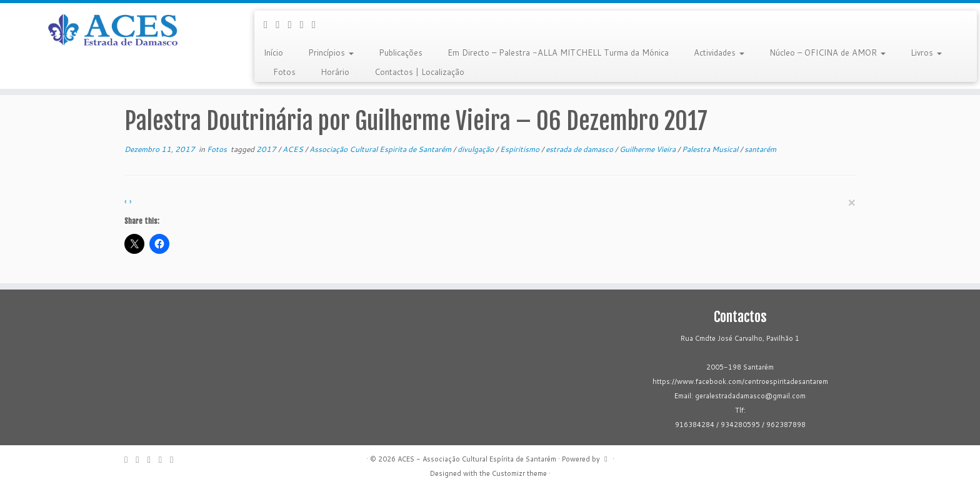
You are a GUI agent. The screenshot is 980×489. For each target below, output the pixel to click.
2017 (267, 149)
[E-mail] (270, 24)
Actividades (719, 53)
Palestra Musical (711, 149)
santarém (760, 149)
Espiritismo (521, 149)
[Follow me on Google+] (293, 24)
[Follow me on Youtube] (306, 24)
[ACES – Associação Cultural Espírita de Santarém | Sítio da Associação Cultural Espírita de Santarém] (113, 31)
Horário (335, 72)
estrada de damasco (580, 149)
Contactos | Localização (419, 72)
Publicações (401, 53)
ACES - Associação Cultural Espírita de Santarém (477, 459)
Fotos (284, 72)
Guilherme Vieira (648, 149)
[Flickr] (318, 24)
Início (273, 53)
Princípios (331, 53)
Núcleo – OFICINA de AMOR (827, 53)
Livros (926, 53)
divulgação (477, 149)
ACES (294, 149)
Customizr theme (519, 473)
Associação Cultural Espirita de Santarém (381, 149)
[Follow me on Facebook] (282, 24)
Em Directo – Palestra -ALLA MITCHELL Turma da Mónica (558, 53)
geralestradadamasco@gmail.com (750, 396)
